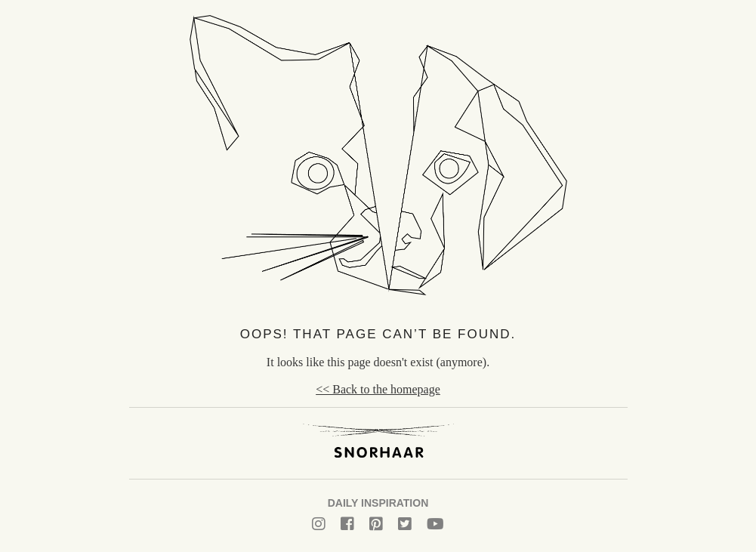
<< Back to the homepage (378, 389)
